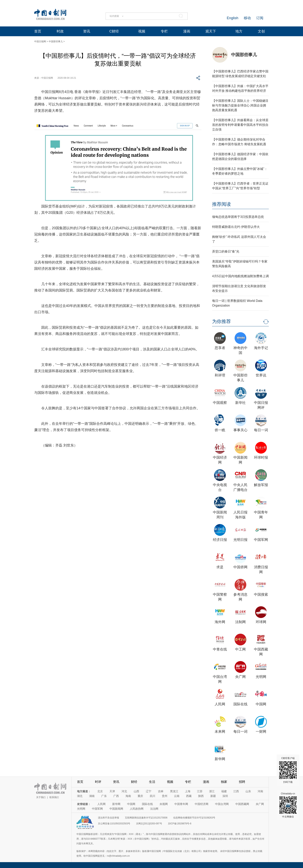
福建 (224, 791)
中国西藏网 (242, 804)
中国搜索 (261, 595)
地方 (239, 31)
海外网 (220, 622)
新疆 (213, 796)
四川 (152, 796)
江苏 (200, 791)
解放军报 (261, 485)
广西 (116, 796)
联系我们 (54, 797)
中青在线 (220, 649)
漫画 (187, 31)
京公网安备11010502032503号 (114, 824)
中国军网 (261, 540)
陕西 (201, 796)
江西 (236, 791)
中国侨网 (240, 567)
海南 (128, 796)
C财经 (114, 31)
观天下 (211, 31)
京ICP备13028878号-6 (180, 824)
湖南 (92, 796)
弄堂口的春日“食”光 (226, 251)
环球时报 (261, 457)
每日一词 (261, 430)
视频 (142, 31)
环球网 (261, 622)
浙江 (212, 791)
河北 (124, 791)
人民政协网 (137, 809)
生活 (152, 782)
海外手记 (261, 348)
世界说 (261, 375)
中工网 (240, 649)
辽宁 (149, 791)
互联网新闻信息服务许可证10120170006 (146, 818)
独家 (224, 782)
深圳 (225, 796)
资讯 (87, 31)
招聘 (242, 782)
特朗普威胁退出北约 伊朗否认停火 (236, 227)
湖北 (80, 796)
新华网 (220, 759)
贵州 (165, 796)
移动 (247, 18)
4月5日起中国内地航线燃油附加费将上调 (240, 276)
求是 (220, 567)
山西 (136, 791)
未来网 (220, 732)
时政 (60, 31)
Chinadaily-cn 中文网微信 (288, 805)
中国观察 (220, 403)
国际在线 (240, 704)
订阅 (260, 18)
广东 (104, 796)
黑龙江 (174, 791)
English (233, 18)
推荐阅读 (221, 204)
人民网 (220, 704)
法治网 (154, 809)
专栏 (164, 31)
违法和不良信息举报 (108, 818)
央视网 (164, 804)
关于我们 (41, 797)
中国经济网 (202, 804)
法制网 (240, 622)
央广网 (240, 677)
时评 (98, 782)
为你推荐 (221, 321)
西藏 (189, 796)
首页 (38, 31)
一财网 (261, 732)
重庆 (140, 796)
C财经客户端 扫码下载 (288, 770)
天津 (112, 791)
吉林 (161, 791)
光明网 (261, 677)
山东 (248, 791)
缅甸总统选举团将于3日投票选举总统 (238, 217)
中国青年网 (181, 804)
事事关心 (240, 430)
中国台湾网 (222, 804)
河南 (260, 791)
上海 (188, 791)
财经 (134, 782)
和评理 (220, 375)
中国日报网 (40, 42)
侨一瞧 (220, 430)
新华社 (240, 403)
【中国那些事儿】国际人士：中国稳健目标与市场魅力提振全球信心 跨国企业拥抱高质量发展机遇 (240, 105)
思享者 (220, 348)
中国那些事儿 (56, 42)
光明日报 (240, 540)
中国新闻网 (116, 809)
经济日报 (220, 540)
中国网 (261, 704)
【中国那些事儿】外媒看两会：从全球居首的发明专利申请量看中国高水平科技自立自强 (240, 125)
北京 (100, 791)
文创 (261, 31)
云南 (177, 796)
